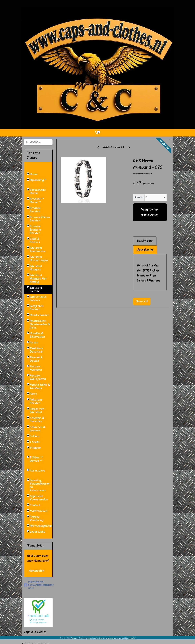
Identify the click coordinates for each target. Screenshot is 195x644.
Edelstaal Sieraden (36, 290)
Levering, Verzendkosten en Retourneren (40, 486)
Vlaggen (35, 448)
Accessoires (37, 471)
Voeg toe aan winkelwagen (150, 212)
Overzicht (142, 301)
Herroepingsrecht (41, 526)
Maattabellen (38, 511)
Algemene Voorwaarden (39, 498)
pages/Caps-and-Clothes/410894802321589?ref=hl (38, 585)
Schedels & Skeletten (37, 420)
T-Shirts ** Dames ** (36, 459)
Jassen (34, 343)
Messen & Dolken (36, 359)
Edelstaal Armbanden (38, 250)
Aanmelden (37, 571)
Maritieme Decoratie (36, 350)
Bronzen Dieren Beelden (40, 219)
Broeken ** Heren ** (37, 201)
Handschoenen (39, 315)
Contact (35, 505)
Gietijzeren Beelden (37, 308)
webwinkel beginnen (105, 638)
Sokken (35, 436)
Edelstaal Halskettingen (39, 259)
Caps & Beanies (35, 241)
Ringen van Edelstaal (37, 411)
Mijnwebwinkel (130, 638)
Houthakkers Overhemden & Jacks (40, 324)
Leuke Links (37, 532)
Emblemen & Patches (38, 299)
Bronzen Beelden (35, 210)
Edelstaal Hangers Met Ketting (38, 279)
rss (94, 638)
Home (34, 174)
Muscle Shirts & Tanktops (40, 387)
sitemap (89, 638)
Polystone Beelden (36, 402)
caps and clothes (35, 632)
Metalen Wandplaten (38, 378)
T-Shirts (35, 442)
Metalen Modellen (36, 368)
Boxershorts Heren (38, 192)
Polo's (33, 394)
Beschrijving (145, 241)
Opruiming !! (38, 180)
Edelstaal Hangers (36, 268)
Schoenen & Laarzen (37, 429)
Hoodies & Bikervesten (37, 335)
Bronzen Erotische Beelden (36, 230)
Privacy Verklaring (37, 519)
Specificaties (145, 250)
